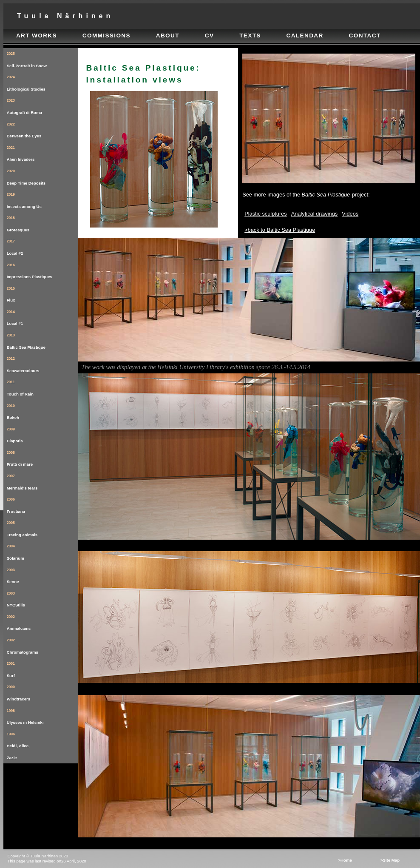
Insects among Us (43, 199)
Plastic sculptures (266, 214)
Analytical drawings (315, 214)
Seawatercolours (43, 363)
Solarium (43, 551)
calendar (305, 36)
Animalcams (43, 621)
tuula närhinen (65, 16)
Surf (43, 668)
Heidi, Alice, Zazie (43, 744)
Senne (43, 574)
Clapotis (43, 434)
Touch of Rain (43, 386)
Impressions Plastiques (43, 269)
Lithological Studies (43, 81)
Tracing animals (43, 527)
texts (250, 36)
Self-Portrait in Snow (43, 58)
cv (210, 36)
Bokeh (43, 410)
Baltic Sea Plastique (43, 340)
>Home (345, 860)
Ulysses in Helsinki (43, 715)
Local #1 (43, 316)
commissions (106, 36)
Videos (350, 214)
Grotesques (43, 222)
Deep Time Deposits (43, 175)
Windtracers (43, 691)
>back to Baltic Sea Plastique (280, 230)
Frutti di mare (43, 457)
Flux (43, 293)
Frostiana (43, 504)
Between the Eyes (43, 129)
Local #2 (43, 246)
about (168, 36)
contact (365, 36)
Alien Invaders (43, 152)
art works (37, 36)
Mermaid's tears (43, 480)
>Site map (390, 860)
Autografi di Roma (43, 105)
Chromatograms (43, 645)
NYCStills (43, 598)
